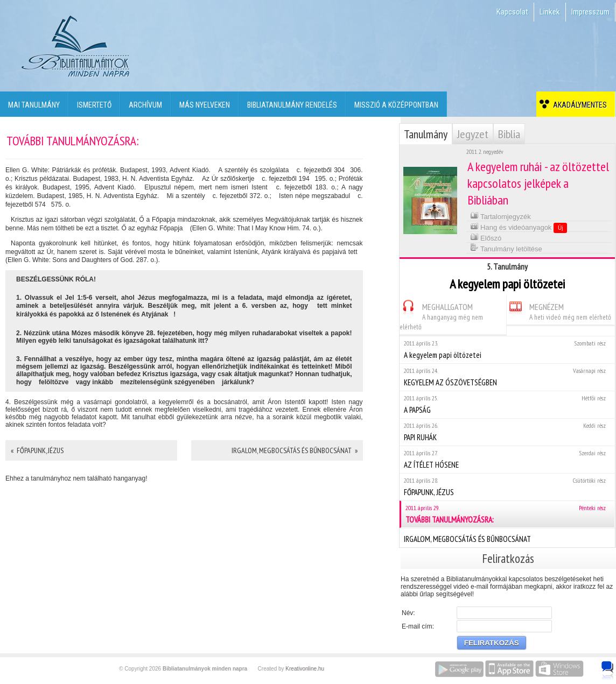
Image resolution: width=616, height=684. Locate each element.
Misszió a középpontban (396, 105)
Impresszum (590, 12)
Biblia (509, 134)
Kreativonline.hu (305, 669)
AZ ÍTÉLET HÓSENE (507, 459)
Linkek (550, 12)
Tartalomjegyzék (500, 216)
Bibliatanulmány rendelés (292, 105)
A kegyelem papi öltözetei (507, 350)
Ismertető (94, 105)
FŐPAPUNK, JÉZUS (507, 487)
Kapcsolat (512, 12)
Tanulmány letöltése (506, 248)
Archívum (145, 105)
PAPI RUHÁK (507, 432)
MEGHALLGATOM (441, 315)
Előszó (486, 237)
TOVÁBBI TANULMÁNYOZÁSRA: (508, 514)
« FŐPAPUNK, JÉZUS (37, 450)
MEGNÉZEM (559, 310)
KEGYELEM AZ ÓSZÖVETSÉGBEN (507, 377)
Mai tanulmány (34, 105)
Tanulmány (426, 134)
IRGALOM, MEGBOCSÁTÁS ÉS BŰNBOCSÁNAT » (295, 450)
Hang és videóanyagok (519, 227)
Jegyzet (473, 134)
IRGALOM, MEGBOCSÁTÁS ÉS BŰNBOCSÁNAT (507, 538)
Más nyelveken (205, 105)
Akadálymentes (578, 105)
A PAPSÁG (507, 404)
